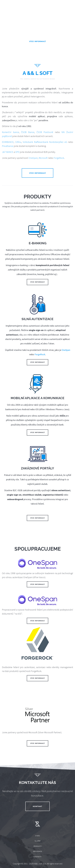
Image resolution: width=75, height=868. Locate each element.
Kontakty (38, 857)
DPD (17, 152)
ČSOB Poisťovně (45, 132)
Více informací (38, 41)
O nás (38, 836)
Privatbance (8, 146)
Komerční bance (10, 132)
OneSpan (33, 158)
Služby (38, 841)
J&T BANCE (8, 152)
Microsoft (43, 158)
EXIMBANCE (8, 142)
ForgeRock (59, 158)
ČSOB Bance (28, 132)
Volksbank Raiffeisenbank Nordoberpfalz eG (45, 142)
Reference (38, 851)
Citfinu (18, 142)
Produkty (38, 846)
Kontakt (37, 806)
